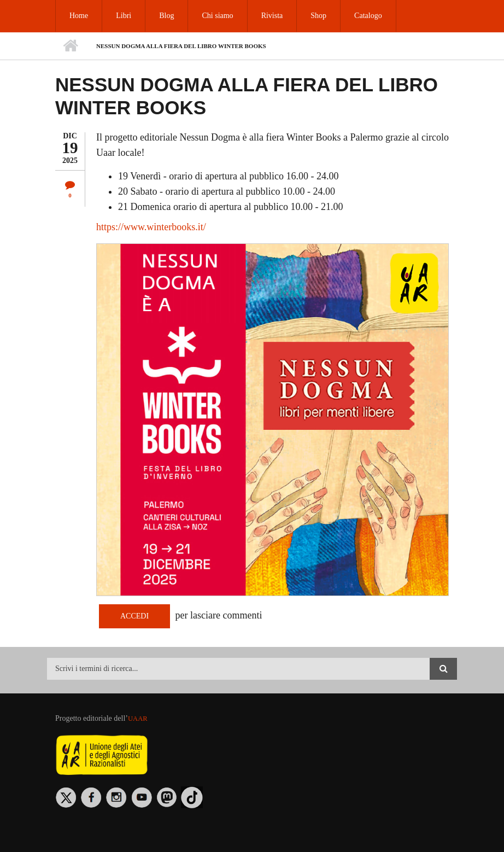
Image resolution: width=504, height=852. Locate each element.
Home (79, 16)
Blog (166, 16)
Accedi (134, 616)
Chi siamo (217, 16)
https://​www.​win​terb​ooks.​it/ (151, 227)
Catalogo (368, 16)
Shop (318, 16)
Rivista (272, 16)
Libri (124, 16)
